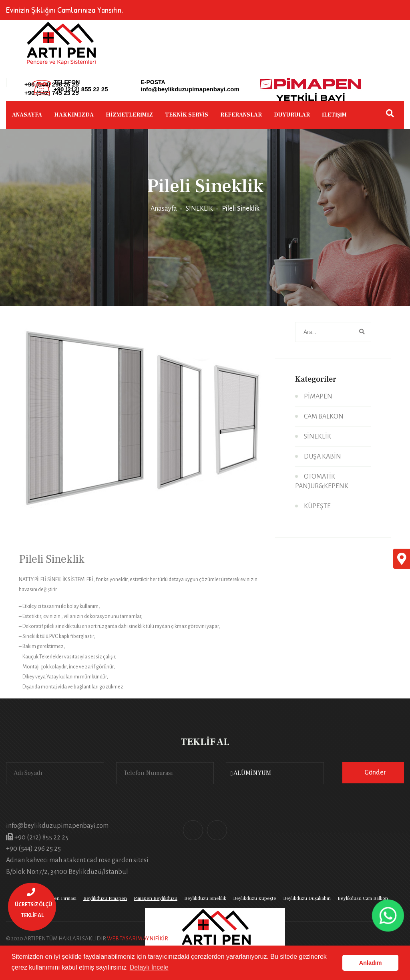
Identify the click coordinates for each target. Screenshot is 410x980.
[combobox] (275, 773)
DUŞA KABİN (323, 457)
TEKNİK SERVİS (187, 115)
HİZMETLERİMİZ (129, 115)
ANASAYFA (27, 115)
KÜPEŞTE (317, 506)
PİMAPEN (318, 396)
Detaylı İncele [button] (149, 967)
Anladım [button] (371, 963)
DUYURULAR (292, 115)
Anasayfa (164, 209)
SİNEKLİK (199, 209)
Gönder (375, 773)
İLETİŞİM (334, 115)
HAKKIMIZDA (74, 115)
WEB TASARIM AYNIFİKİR (138, 939)
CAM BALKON (324, 417)
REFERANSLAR (241, 115)
